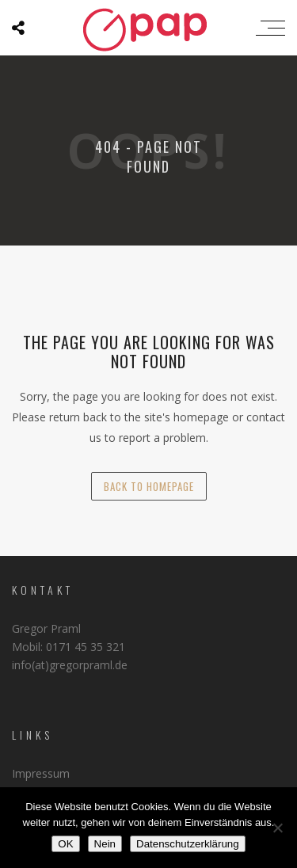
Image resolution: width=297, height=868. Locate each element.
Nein (105, 844)
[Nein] (277, 828)
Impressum (41, 773)
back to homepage (149, 486)
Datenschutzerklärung (188, 844)
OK (65, 844)
